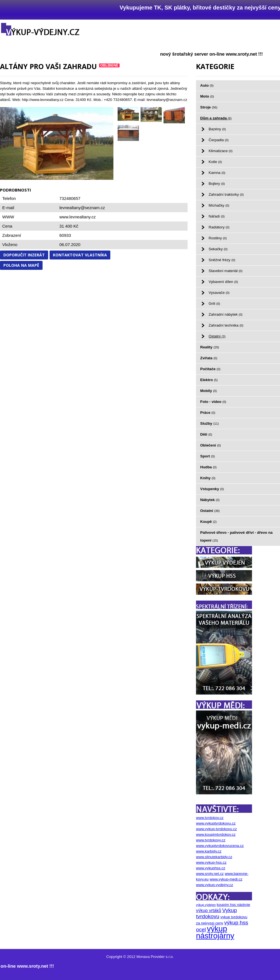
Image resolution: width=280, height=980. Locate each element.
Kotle (215, 162)
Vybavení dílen (223, 282)
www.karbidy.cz (209, 851)
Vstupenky (212, 489)
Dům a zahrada (216, 118)
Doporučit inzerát (24, 255)
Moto (207, 96)
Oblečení (211, 445)
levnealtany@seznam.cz (82, 208)
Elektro (209, 380)
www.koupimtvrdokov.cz (216, 834)
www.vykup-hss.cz (211, 862)
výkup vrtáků (209, 911)
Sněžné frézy (222, 260)
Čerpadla (219, 140)
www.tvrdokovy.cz (211, 840)
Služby (209, 423)
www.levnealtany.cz (78, 217)
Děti (206, 434)
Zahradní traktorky (226, 194)
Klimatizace (221, 151)
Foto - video (213, 402)
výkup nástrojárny (215, 932)
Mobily (209, 391)
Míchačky (219, 205)
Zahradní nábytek (226, 314)
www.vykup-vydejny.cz (214, 885)
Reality (210, 347)
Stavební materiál (226, 271)
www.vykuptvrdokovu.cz (216, 823)
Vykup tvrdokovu (216, 913)
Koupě (208, 522)
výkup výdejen (206, 905)
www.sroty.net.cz (210, 874)
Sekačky (218, 249)
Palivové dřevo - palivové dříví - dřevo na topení (236, 536)
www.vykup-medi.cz (226, 879)
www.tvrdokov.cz (210, 818)
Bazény (217, 129)
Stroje (209, 107)
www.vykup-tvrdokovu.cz (216, 829)
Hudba (208, 467)
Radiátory (219, 227)
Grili (214, 304)
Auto (207, 85)
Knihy (208, 478)
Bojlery (217, 184)
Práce (208, 413)
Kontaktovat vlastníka (80, 255)
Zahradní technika (226, 325)
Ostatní (217, 336)
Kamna (217, 173)
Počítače (210, 369)
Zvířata (209, 358)
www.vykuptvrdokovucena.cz (220, 846)
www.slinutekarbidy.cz (214, 857)
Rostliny (218, 238)
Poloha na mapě (21, 265)
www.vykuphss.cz (211, 868)
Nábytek (210, 500)
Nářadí (217, 216)
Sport (207, 456)
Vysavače (219, 293)
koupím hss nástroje (233, 905)
